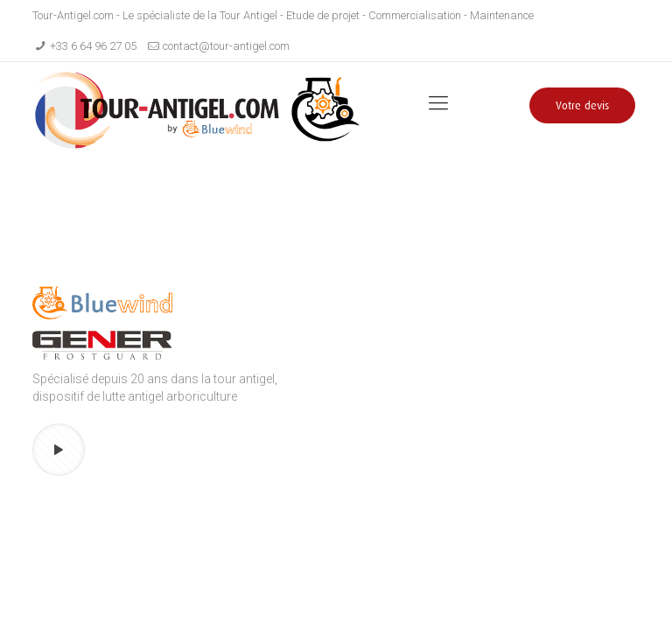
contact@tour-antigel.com (226, 46)
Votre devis (582, 105)
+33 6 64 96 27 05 (93, 46)
